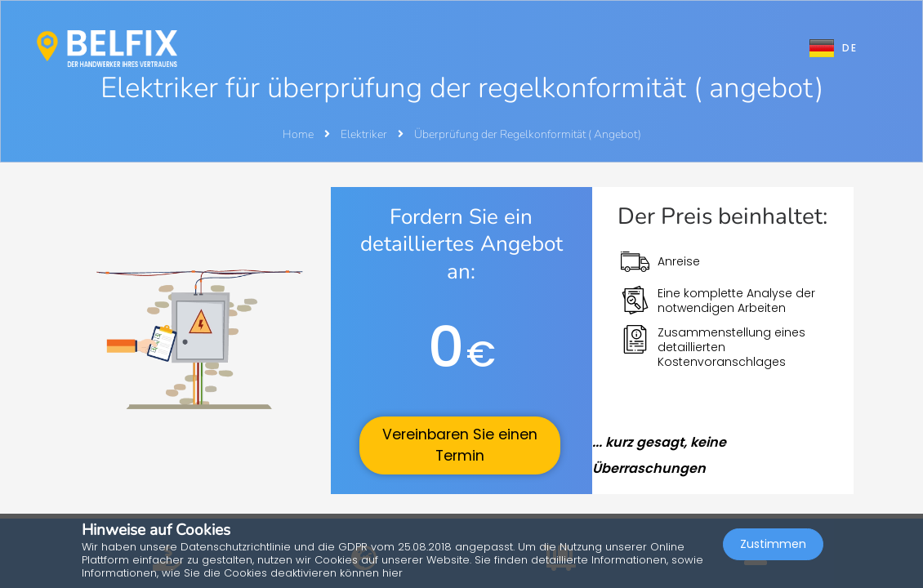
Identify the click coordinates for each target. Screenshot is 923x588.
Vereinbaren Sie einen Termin (460, 445)
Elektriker (365, 134)
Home (298, 134)
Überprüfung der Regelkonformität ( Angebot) (528, 134)
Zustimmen (773, 544)
